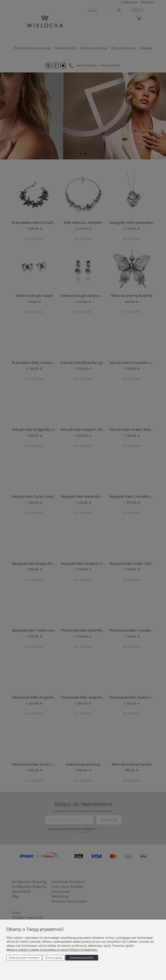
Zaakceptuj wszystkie (82, 958)
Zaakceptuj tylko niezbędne (24, 958)
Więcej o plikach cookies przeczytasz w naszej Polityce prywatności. (52, 950)
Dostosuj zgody (54, 958)
